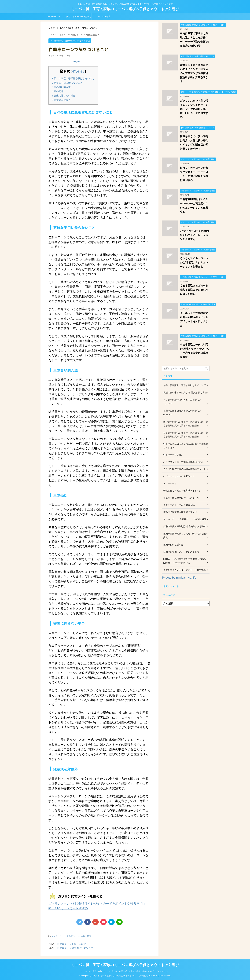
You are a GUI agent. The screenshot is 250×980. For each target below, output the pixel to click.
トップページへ (53, 17)
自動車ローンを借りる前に (72, 944)
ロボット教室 (104, 17)
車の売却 (58, 91)
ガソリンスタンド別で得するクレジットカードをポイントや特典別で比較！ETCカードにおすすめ (194, 109)
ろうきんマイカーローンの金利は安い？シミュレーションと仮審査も (194, 262)
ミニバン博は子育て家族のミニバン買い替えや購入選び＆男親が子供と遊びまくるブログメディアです (125, 971)
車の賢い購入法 (61, 87)
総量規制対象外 (61, 100)
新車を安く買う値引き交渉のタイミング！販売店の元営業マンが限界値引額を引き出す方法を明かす (194, 73)
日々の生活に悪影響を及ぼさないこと (73, 78)
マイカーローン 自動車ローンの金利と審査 (71, 936)
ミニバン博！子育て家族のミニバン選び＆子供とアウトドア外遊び (125, 9)
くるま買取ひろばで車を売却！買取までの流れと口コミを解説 (194, 290)
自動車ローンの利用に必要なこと (75, 948)
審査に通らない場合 (64, 96)
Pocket (76, 62)
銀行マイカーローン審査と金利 (79, 18)
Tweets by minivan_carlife (179, 578)
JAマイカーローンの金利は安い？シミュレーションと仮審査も (194, 235)
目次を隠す (78, 71)
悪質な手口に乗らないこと (67, 83)
